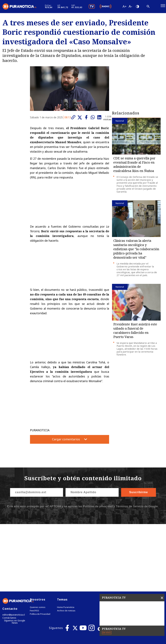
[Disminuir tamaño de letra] (143, 7)
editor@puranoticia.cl (13, 549)
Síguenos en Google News (15, 557)
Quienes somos (38, 542)
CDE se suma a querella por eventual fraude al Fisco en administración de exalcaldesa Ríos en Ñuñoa (134, 166)
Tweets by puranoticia (126, 534)
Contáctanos (9, 553)
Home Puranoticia (66, 542)
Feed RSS (34, 545)
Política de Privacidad (40, 549)
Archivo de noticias (66, 545)
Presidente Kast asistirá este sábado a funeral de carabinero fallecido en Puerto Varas (135, 332)
